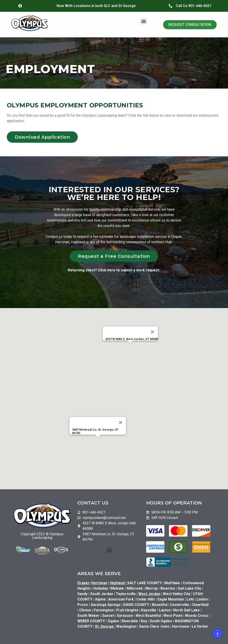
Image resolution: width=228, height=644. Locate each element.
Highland (119, 583)
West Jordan (149, 594)
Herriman (99, 583)
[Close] (152, 332)
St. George (104, 626)
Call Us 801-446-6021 (194, 6)
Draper (83, 583)
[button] (144, 21)
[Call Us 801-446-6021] (171, 6)
